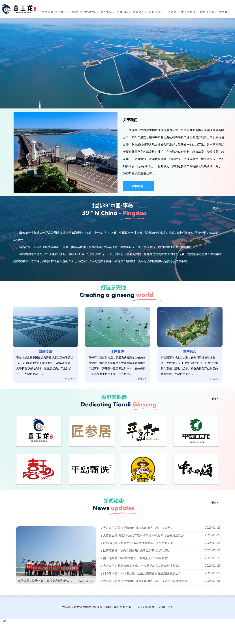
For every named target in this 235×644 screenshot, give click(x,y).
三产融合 (172, 12)
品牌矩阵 (124, 12)
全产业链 (108, 12)
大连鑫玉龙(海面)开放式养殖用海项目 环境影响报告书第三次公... (145, 535)
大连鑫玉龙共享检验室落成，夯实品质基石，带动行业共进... (142, 566)
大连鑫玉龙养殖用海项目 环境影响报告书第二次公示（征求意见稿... (147, 581)
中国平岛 (77, 12)
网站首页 (47, 12)
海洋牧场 (92, 12)
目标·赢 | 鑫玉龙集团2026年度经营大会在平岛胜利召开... (139, 543)
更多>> (70, 379)
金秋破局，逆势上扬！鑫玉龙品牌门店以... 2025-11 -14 (55, 581)
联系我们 (225, 12)
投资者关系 (209, 12)
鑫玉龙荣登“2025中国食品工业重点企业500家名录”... (137, 558)
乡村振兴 (156, 12)
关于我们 (62, 12)
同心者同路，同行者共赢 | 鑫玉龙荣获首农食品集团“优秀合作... (144, 573)
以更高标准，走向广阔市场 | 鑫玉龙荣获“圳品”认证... (137, 551)
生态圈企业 (190, 12)
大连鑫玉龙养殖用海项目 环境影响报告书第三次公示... (138, 528)
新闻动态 (140, 12)
